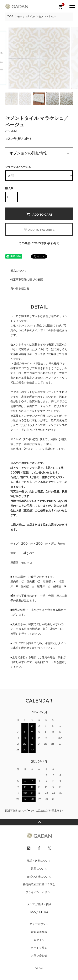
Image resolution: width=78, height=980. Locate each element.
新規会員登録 (39, 932)
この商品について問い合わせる (39, 243)
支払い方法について (39, 877)
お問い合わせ (39, 956)
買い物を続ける (20, 289)
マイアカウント (39, 924)
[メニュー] (72, 6)
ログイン (39, 940)
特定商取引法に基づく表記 (27, 280)
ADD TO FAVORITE (39, 230)
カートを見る (39, 948)
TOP (10, 17)
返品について (19, 271)
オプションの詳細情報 (28, 153)
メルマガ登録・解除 (39, 904)
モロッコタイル (26, 17)
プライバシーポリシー (39, 892)
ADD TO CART (39, 214)
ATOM (43, 912)
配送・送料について (39, 861)
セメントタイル (47, 17)
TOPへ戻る (39, 822)
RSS (33, 912)
